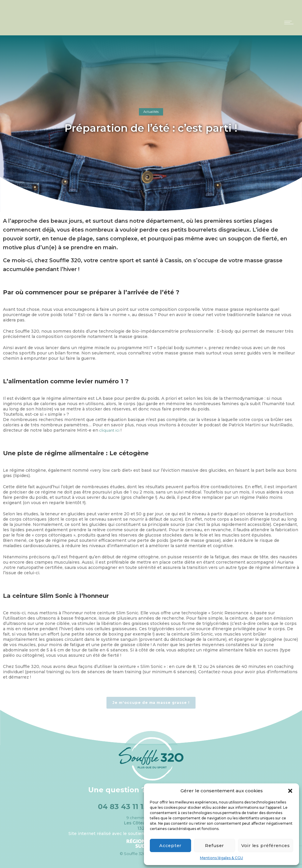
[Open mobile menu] (290, 22)
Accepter (170, 845)
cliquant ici (109, 430)
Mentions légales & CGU (221, 858)
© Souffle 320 (133, 854)
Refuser (212, 845)
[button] (290, 791)
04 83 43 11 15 (123, 807)
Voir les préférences (264, 845)
